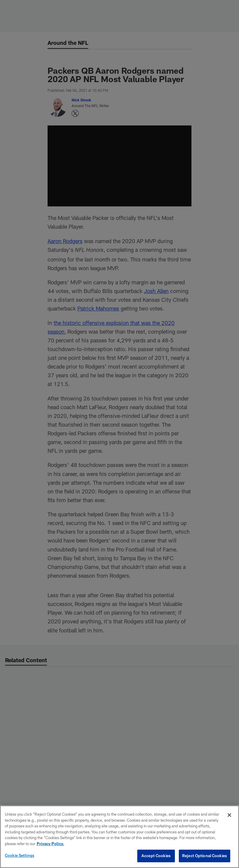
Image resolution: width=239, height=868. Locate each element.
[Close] (229, 815)
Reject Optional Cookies (205, 856)
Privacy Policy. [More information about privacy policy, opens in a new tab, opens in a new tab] (50, 844)
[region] (119, 837)
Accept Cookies (156, 856)
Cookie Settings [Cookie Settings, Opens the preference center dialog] (20, 855)
